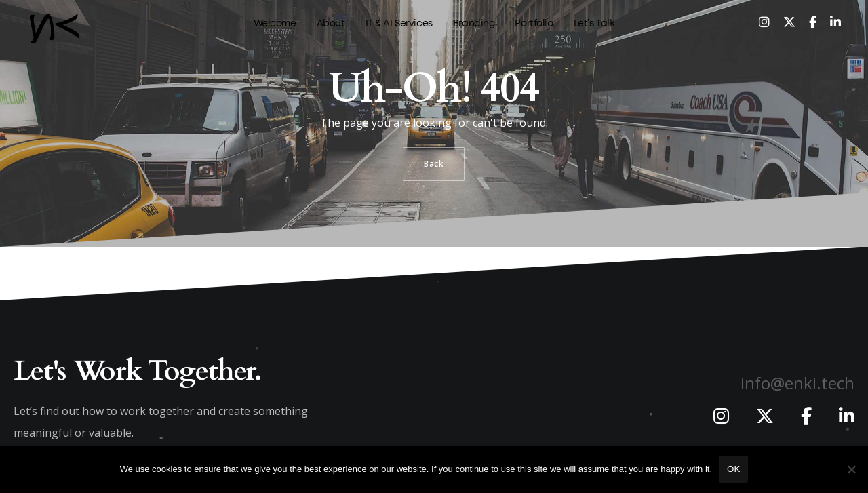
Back (434, 164)
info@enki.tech (797, 383)
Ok (733, 469)
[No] (851, 469)
